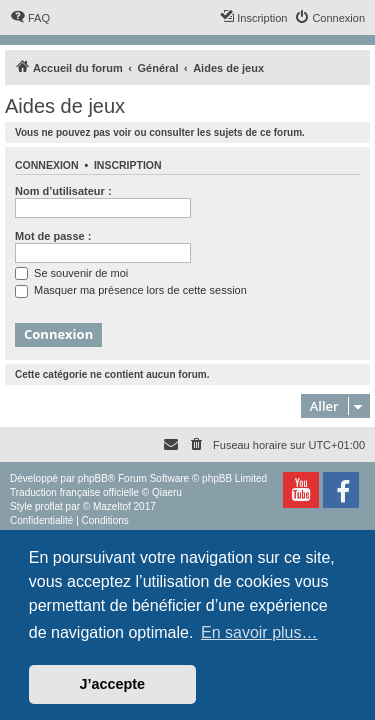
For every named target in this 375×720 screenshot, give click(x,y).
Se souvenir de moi (71, 273)
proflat (49, 506)
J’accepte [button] (113, 684)
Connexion (47, 165)
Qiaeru (167, 492)
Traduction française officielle (74, 492)
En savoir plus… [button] (259, 632)
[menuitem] (30, 18)
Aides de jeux (65, 106)
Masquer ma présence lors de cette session (131, 290)
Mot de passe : (53, 236)
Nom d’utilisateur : (63, 191)
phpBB (93, 478)
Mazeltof (112, 506)
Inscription (128, 165)
